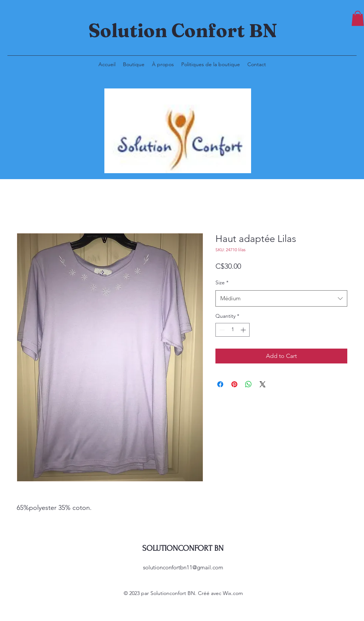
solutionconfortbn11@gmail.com (183, 567)
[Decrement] (221, 330)
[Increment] (244, 330)
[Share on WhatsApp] (248, 384)
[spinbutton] (233, 330)
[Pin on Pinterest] (234, 384)
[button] (358, 18)
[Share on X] (263, 384)
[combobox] (281, 298)
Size (222, 282)
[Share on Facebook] (220, 384)
